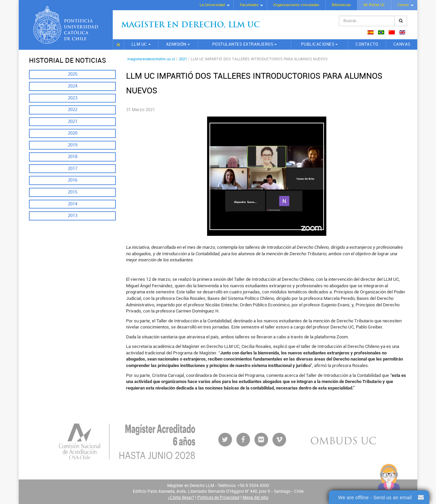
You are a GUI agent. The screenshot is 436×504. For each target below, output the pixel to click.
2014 (73, 204)
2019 (73, 145)
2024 (73, 86)
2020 (73, 133)
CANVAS (402, 44)
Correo (403, 5)
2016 (73, 180)
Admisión (176, 44)
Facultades (249, 5)
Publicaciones (318, 44)
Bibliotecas (341, 5)
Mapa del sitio (255, 498)
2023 (73, 98)
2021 (73, 121)
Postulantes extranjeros (243, 44)
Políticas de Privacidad (218, 498)
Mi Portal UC (374, 5)
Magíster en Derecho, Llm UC (191, 25)
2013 (73, 216)
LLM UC (139, 44)
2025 (73, 74)
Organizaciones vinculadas (296, 5)
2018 (73, 157)
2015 (73, 192)
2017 (73, 169)
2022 (73, 110)
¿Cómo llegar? (181, 498)
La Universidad (212, 5)
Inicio (118, 44)
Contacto (367, 44)
